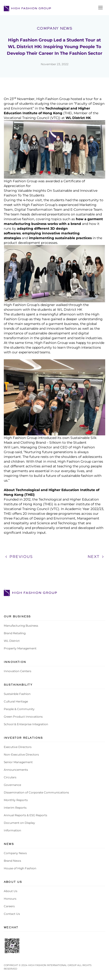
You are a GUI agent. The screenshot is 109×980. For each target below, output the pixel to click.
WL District (12, 641)
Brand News (12, 861)
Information (12, 830)
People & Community (19, 709)
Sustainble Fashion (17, 694)
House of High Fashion (20, 868)
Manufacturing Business (21, 626)
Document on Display (19, 823)
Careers (9, 906)
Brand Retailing (15, 633)
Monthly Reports (16, 800)
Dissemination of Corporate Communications (36, 792)
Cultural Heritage (16, 701)
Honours (10, 899)
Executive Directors (18, 747)
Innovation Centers (18, 671)
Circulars (10, 777)
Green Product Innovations (23, 717)
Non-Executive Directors (21, 754)
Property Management (20, 648)
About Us (11, 891)
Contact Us (12, 914)
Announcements (16, 770)
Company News (15, 853)
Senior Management (18, 762)
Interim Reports (15, 808)
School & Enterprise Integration (26, 724)
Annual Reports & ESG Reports (25, 815)
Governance (12, 785)
